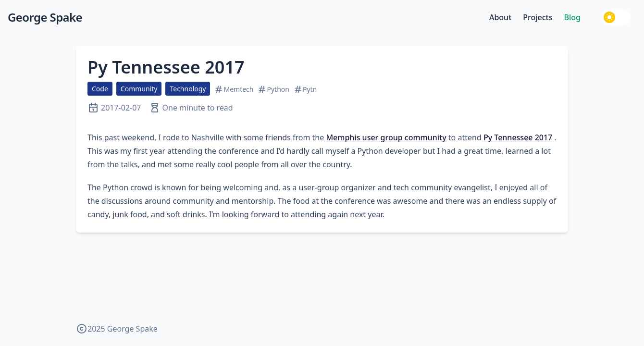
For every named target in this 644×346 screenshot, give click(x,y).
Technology (188, 89)
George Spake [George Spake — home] (45, 17)
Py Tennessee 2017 (166, 67)
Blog (572, 17)
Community (139, 89)
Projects (538, 17)
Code (100, 89)
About (500, 17)
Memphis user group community (386, 137)
